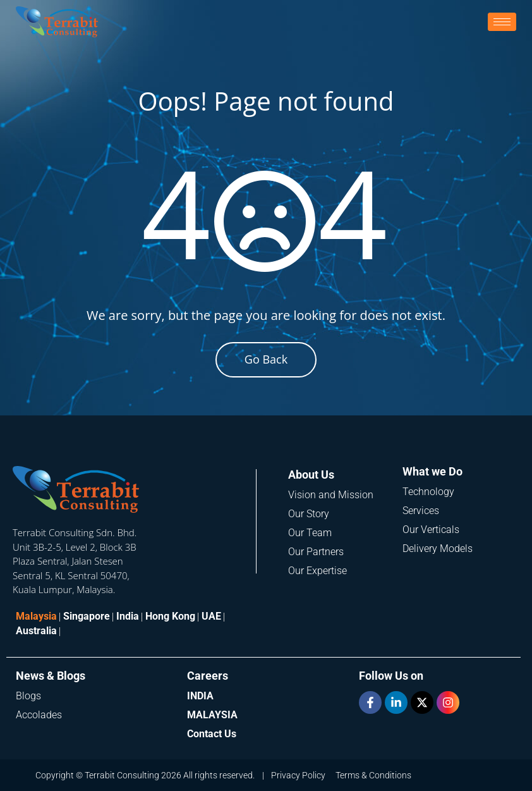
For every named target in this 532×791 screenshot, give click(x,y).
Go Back (266, 359)
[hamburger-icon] (502, 22)
